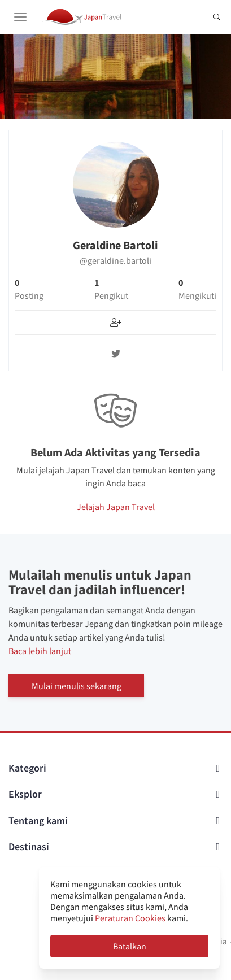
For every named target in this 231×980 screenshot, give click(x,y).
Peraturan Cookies (130, 918)
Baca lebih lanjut (40, 651)
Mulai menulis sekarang (77, 686)
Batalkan (130, 946)
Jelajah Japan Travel (116, 507)
